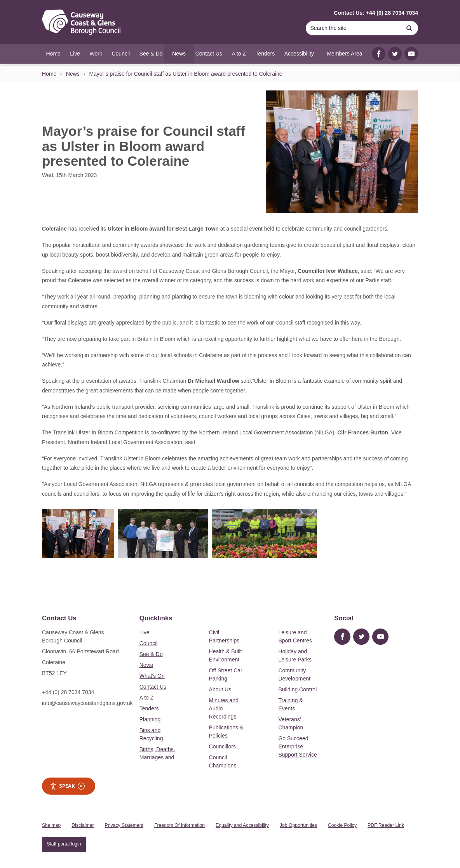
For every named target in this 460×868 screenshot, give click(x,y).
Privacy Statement (124, 825)
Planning (150, 719)
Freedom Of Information (179, 825)
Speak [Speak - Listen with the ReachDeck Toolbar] (67, 786)
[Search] (353, 28)
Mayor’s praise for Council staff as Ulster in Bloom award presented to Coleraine (186, 74)
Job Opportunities (298, 825)
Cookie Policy (342, 825)
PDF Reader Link (386, 825)
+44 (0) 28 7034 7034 (68, 692)
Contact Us (153, 687)
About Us (220, 689)
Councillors (222, 746)
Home (49, 74)
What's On (152, 676)
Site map (51, 825)
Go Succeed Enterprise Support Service (298, 746)
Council (149, 643)
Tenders (149, 708)
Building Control (297, 689)
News (73, 74)
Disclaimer (83, 825)
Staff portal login (64, 844)
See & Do (151, 654)
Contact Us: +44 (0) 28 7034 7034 (376, 13)
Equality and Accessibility (242, 825)
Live (145, 632)
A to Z (147, 698)
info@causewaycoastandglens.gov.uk (87, 703)
